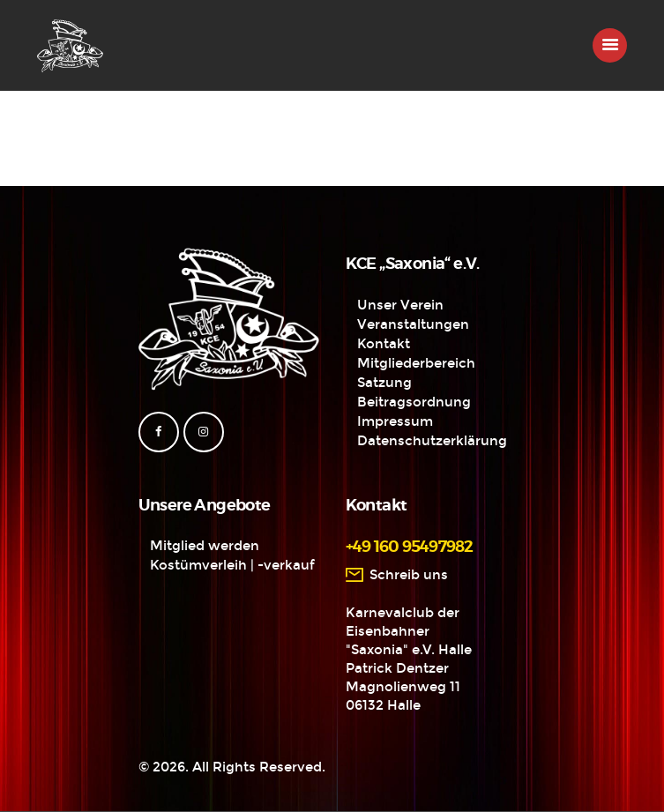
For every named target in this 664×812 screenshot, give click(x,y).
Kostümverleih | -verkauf (232, 565)
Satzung (384, 383)
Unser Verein (400, 305)
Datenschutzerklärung (432, 441)
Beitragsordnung (414, 402)
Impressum (395, 421)
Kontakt (384, 344)
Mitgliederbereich (416, 363)
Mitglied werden (205, 546)
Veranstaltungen (413, 324)
